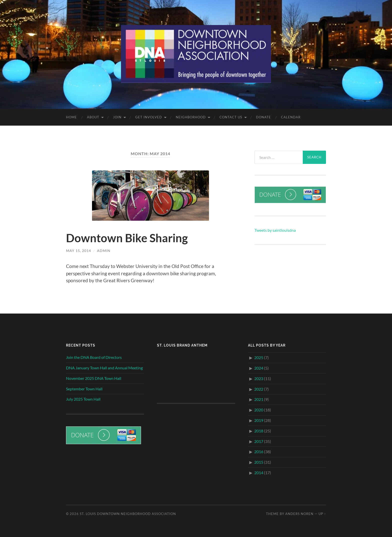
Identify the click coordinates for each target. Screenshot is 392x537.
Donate (263, 117)
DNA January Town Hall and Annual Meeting (104, 368)
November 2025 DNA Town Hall (94, 378)
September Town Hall (84, 389)
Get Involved (149, 117)
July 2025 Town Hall (83, 399)
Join (117, 117)
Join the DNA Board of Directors (94, 357)
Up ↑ (322, 514)
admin (104, 251)
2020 (259, 410)
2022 (259, 389)
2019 (259, 420)
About (93, 117)
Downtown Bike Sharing (127, 238)
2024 (259, 368)
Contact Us (231, 117)
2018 (259, 431)
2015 (259, 462)
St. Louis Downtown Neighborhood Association (128, 514)
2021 (259, 399)
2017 (259, 441)
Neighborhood (191, 117)
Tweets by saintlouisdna (275, 230)
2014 (259, 473)
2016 (259, 452)
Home (71, 117)
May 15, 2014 (78, 251)
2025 (259, 357)
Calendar (291, 117)
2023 (259, 378)
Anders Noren (299, 514)
